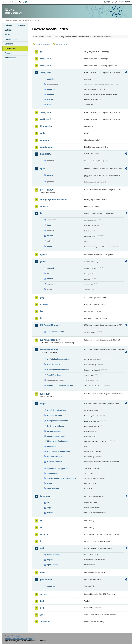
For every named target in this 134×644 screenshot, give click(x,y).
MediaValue (52, 446)
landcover (45, 496)
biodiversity (46, 126)
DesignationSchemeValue (57, 421)
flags (49, 225)
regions (50, 560)
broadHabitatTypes (55, 555)
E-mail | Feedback (13, 636)
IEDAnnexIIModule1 (50, 325)
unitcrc (50, 246)
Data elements (11, 39)
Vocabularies (11, 49)
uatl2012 (51, 513)
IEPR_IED (45, 394)
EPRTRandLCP (48, 190)
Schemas (9, 44)
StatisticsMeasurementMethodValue (62, 478)
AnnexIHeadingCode (55, 332)
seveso (44, 594)
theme (50, 483)
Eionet (15, 20)
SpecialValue (52, 473)
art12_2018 (45, 66)
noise (43, 573)
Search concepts (62, 44)
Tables (8, 35)
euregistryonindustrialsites (53, 200)
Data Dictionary (24, 20)
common (44, 140)
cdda (42, 133)
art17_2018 (45, 119)
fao (42, 213)
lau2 (42, 528)
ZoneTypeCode (53, 488)
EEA (16, 2)
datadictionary (47, 147)
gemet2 (44, 262)
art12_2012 (45, 59)
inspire (43, 404)
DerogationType (54, 364)
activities (51, 79)
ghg (42, 298)
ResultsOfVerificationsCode (58, 370)
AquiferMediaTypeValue (57, 410)
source (50, 279)
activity (50, 175)
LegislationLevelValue (56, 436)
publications (46, 580)
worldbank (45, 622)
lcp (42, 541)
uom (42, 608)
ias (41, 311)
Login (108, 2)
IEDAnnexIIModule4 (50, 350)
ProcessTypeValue (55, 456)
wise (42, 615)
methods (51, 95)
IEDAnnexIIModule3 (50, 340)
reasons (50, 100)
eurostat (44, 206)
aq (41, 52)
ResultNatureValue (55, 462)
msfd (43, 548)
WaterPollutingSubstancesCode (60, 385)
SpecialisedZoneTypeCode (58, 469)
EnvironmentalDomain (56, 426)
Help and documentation (15, 25)
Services (8, 53)
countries (51, 90)
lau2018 (44, 535)
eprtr (42, 169)
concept (50, 268)
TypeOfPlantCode (54, 375)
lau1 (42, 521)
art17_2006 (45, 72)
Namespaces (10, 58)
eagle (49, 508)
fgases (43, 255)
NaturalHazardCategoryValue (59, 451)
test (42, 601)
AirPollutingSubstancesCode (59, 359)
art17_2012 (45, 113)
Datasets (9, 30)
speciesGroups (53, 565)
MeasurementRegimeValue (58, 441)
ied (42, 318)
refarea (50, 236)
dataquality (46, 154)
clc (48, 503)
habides (44, 304)
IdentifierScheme (54, 431)
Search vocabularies (43, 44)
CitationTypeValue (54, 415)
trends (50, 105)
